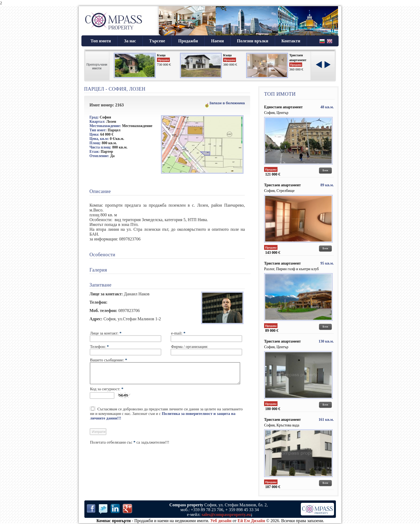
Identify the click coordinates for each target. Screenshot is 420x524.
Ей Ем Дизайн (251, 521)
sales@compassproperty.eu (226, 514)
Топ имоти (101, 41)
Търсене (157, 41)
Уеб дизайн (221, 521)
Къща (161, 55)
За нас (130, 41)
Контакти (291, 41)
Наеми (217, 41)
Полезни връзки (253, 41)
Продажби (188, 41)
